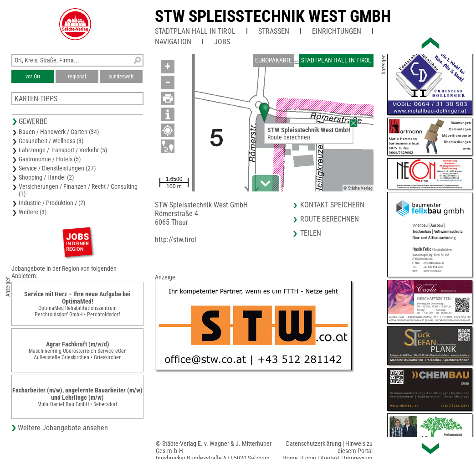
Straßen (274, 31)
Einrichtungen (337, 31)
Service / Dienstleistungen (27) (57, 168)
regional (77, 77)
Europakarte (274, 60)
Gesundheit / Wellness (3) (51, 141)
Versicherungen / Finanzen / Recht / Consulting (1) (78, 190)
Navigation (173, 42)
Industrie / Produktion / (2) (52, 203)
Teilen (311, 233)
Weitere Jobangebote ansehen (63, 428)
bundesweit (121, 77)
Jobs (222, 42)
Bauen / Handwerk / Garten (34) (59, 132)
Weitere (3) (33, 212)
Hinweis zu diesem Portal (355, 447)
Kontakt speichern (332, 205)
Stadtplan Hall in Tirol (195, 31)
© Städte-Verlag (358, 188)
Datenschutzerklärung (314, 444)
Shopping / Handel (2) (46, 177)
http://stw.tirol (176, 240)
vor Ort (33, 77)
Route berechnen (289, 137)
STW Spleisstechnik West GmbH (273, 16)
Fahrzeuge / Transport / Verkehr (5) (63, 150)
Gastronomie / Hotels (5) (50, 159)
